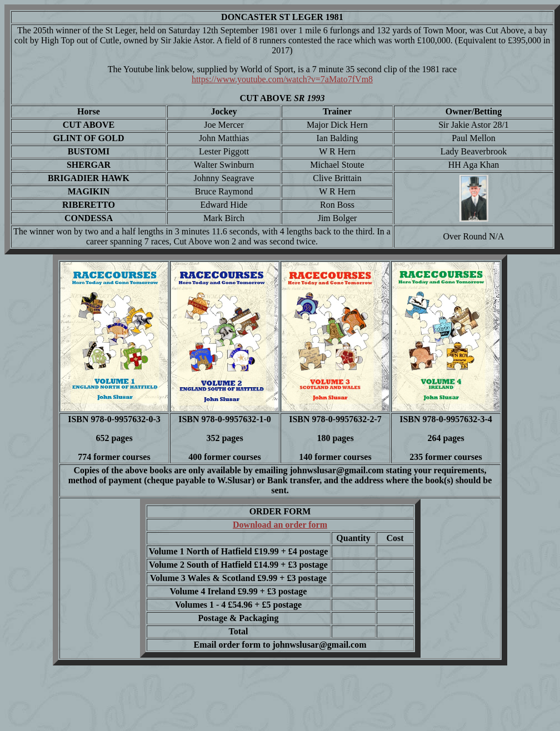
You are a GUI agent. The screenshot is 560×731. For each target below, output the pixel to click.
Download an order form (280, 525)
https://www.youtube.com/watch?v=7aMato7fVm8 (282, 79)
